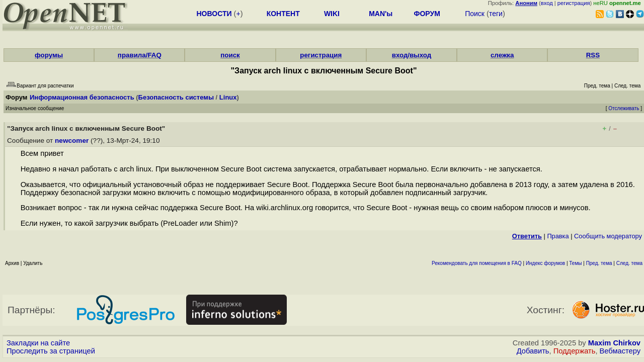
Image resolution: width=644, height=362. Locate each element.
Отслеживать (624, 108)
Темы (575, 263)
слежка (502, 55)
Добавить (533, 351)
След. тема (629, 263)
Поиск (475, 14)
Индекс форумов (545, 263)
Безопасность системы (176, 97)
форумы (49, 55)
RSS (593, 55)
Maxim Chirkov (614, 343)
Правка (558, 236)
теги (496, 14)
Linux (228, 97)
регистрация (574, 3)
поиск (230, 55)
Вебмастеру (620, 351)
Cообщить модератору (608, 236)
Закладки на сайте (38, 343)
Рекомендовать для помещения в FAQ (477, 263)
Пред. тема (599, 263)
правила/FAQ (140, 55)
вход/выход (412, 55)
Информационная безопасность (82, 97)
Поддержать (575, 351)
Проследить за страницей (51, 351)
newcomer (72, 141)
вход (547, 3)
